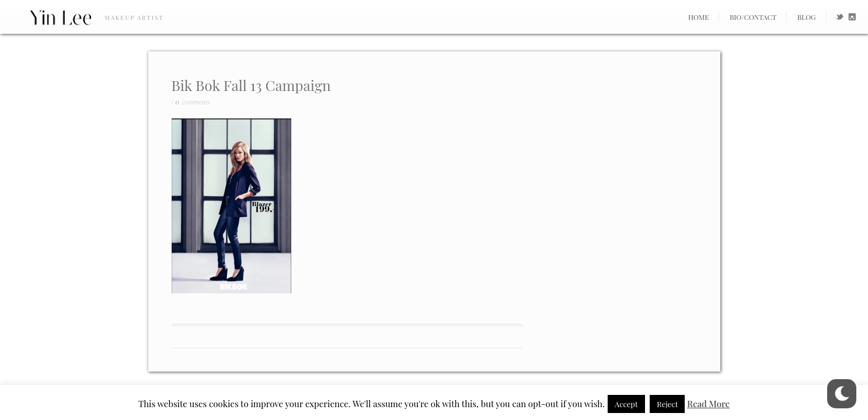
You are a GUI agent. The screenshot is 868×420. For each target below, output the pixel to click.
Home (699, 17)
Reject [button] (667, 404)
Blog (807, 17)
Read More (708, 404)
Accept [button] (626, 404)
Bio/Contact (753, 17)
